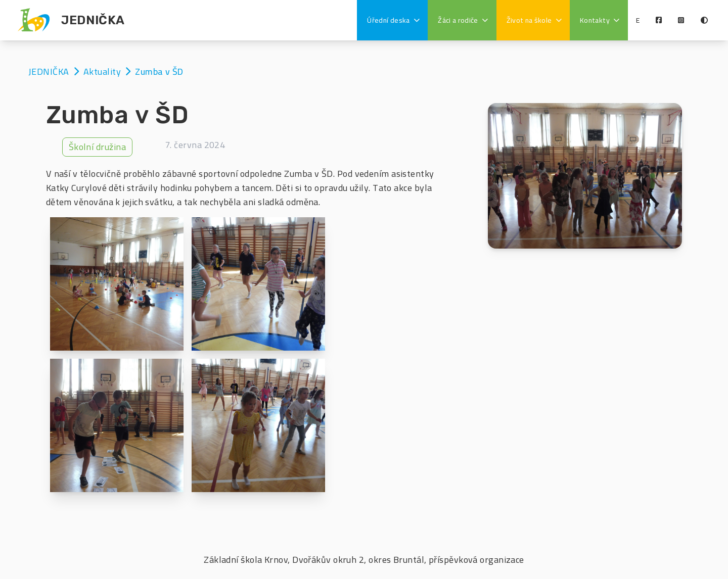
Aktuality (103, 71)
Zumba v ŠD (159, 71)
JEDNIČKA (50, 71)
